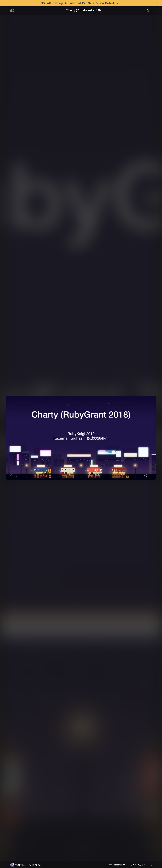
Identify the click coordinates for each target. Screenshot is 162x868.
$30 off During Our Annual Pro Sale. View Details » (79, 3)
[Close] (157, 3)
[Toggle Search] (148, 11)
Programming (117, 865)
